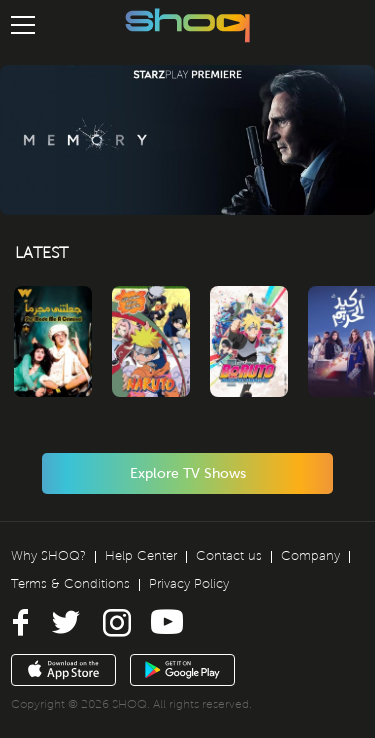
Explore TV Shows (188, 473)
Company (310, 556)
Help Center (141, 556)
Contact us (229, 556)
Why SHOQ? (48, 556)
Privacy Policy (189, 584)
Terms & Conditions (70, 584)
